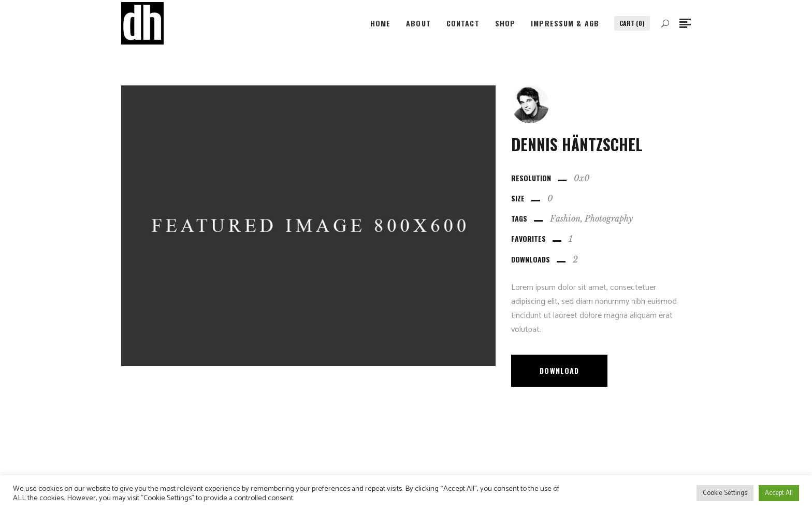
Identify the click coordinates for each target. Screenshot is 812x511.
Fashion (565, 218)
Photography (609, 218)
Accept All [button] (779, 493)
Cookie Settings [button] (725, 493)
